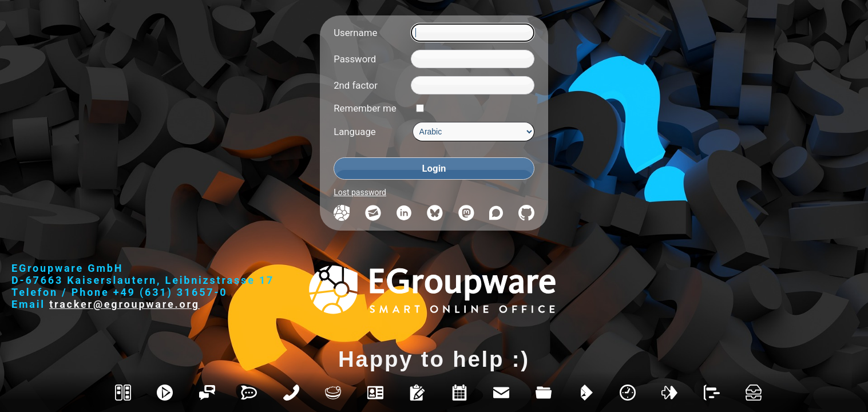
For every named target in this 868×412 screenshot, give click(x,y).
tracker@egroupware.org (124, 304)
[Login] (434, 169)
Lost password (360, 192)
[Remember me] (420, 108)
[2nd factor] (472, 85)
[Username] (472, 33)
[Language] (473, 132)
